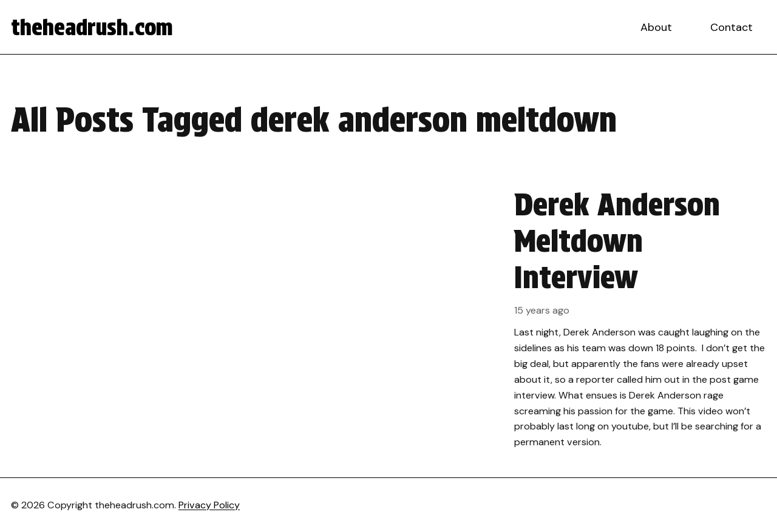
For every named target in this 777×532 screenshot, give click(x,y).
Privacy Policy (209, 505)
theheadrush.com (92, 27)
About (656, 27)
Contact (731, 27)
